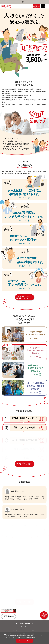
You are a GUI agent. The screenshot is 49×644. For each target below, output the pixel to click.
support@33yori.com (24, 626)
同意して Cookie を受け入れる (25, 641)
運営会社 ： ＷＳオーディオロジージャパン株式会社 (25, 631)
